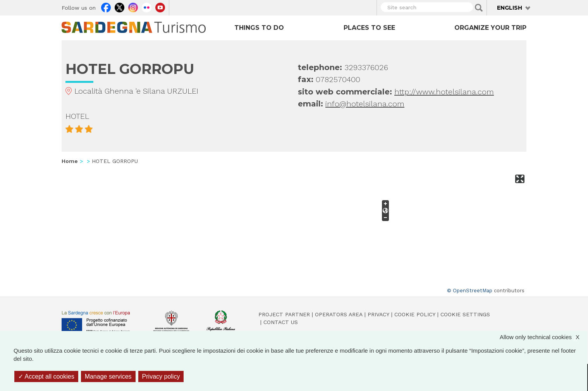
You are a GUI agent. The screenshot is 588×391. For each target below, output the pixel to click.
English (510, 8)
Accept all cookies (46, 376)
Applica (479, 8)
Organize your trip (490, 28)
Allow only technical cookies (543, 337)
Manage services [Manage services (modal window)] (108, 376)
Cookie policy (415, 314)
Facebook (106, 7)
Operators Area (339, 314)
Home (70, 161)
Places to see (369, 28)
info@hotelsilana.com (365, 104)
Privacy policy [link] (161, 376)
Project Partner (284, 314)
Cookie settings (465, 314)
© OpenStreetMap (470, 291)
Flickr (147, 7)
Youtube (160, 7)
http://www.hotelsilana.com (444, 92)
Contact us (281, 322)
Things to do (259, 28)
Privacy (378, 314)
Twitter (119, 7)
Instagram (133, 7)
